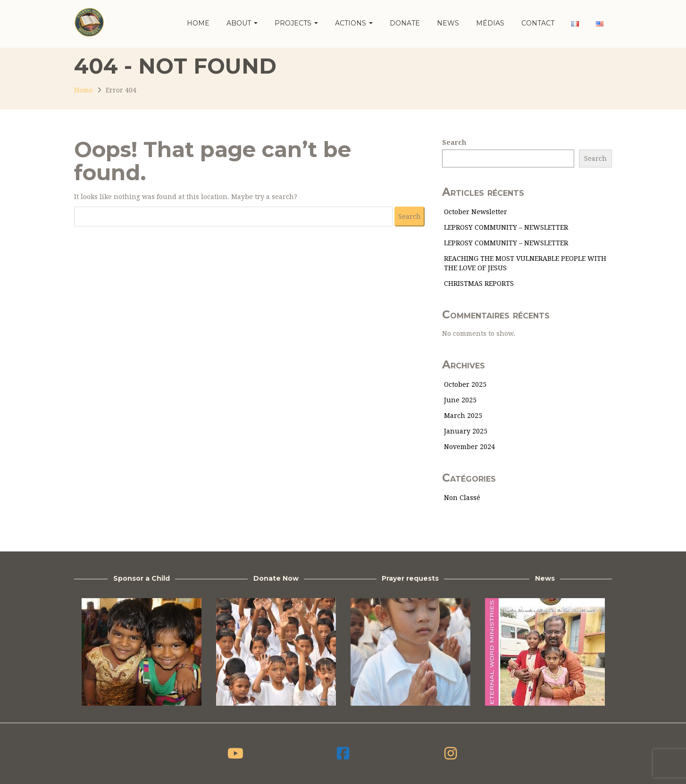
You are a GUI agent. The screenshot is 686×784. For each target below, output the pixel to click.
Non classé (462, 498)
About (242, 23)
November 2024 (469, 447)
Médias (490, 23)
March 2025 (463, 416)
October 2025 (465, 384)
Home (198, 23)
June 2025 (460, 400)
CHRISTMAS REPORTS (479, 284)
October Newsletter (476, 212)
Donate (405, 23)
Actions (354, 23)
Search (454, 142)
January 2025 (466, 431)
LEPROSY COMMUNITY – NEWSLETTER (506, 227)
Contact (538, 23)
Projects (296, 23)
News (448, 23)
